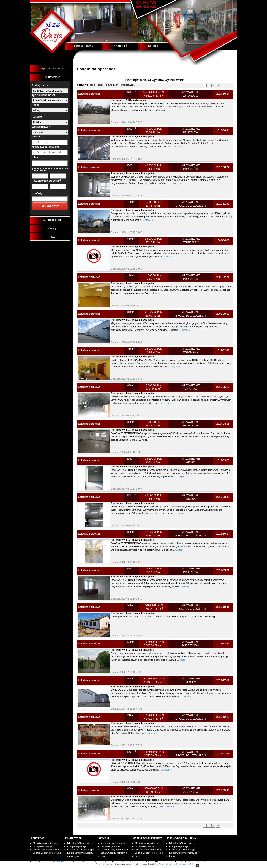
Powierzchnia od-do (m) (47, 181)
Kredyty (52, 228)
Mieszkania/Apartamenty (46, 843)
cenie (101, 85)
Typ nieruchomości (43, 95)
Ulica (35, 157)
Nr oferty (37, 193)
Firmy (104, 856)
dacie (92, 85)
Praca (52, 237)
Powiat (36, 137)
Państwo (37, 117)
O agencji (121, 46)
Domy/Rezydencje (42, 846)
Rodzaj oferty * (41, 85)
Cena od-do (39, 170)
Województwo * (41, 127)
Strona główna (84, 46)
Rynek (36, 105)
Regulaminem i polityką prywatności (176, 864)
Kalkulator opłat (52, 220)
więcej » (177, 147)
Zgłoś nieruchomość (52, 69)
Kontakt (153, 46)
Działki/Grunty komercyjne (47, 850)
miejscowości (128, 85)
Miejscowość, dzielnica (46, 147)
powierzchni (113, 85)
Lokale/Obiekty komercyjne (47, 853)
